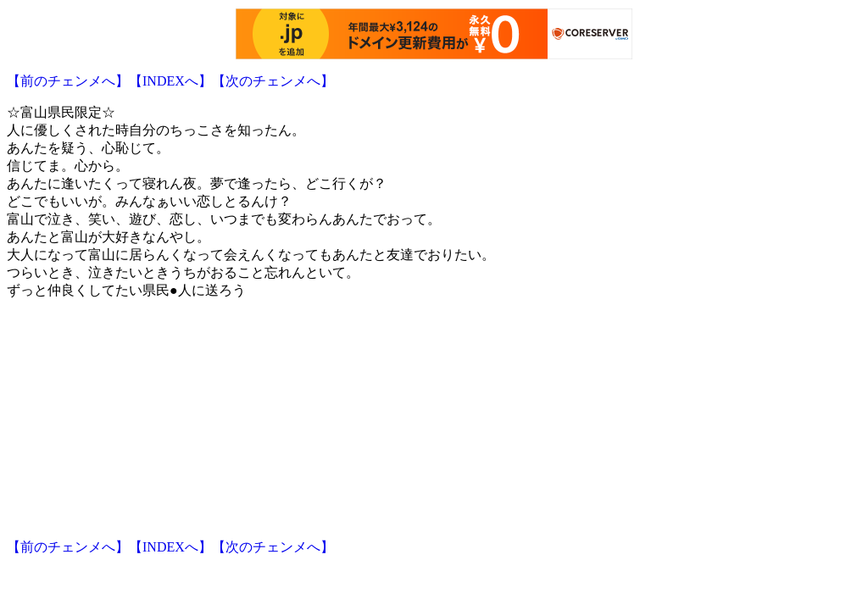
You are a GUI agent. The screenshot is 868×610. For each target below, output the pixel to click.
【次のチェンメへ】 (273, 81)
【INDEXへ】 (170, 81)
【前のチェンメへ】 (68, 81)
